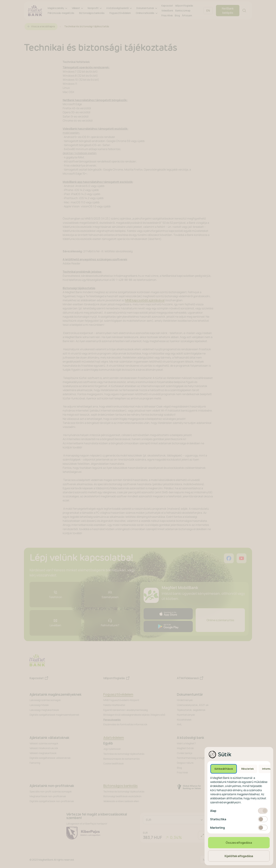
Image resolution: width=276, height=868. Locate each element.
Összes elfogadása (239, 843)
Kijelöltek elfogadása (239, 856)
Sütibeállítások (224, 769)
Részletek (247, 769)
